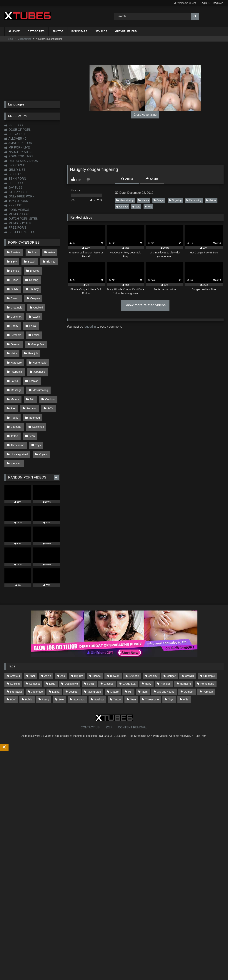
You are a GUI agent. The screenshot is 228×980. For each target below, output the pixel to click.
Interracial (16, 346)
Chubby (15, 283)
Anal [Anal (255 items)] (32, 636)
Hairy (14, 330)
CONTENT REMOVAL (133, 688)
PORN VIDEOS (17, 210)
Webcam (16, 425)
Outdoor (122, 207)
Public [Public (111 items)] (29, 659)
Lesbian (33, 354)
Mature (144, 200)
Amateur (16, 252)
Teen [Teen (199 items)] (133, 659)
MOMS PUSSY (17, 214)
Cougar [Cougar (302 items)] (171, 636)
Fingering (175, 200)
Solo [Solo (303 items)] (61, 659)
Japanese (38, 346)
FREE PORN (15, 228)
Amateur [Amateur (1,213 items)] (15, 636)
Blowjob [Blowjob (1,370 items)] (115, 636)
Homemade (39, 338)
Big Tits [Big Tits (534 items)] (79, 636)
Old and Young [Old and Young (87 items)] (166, 652)
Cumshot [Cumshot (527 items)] (34, 644)
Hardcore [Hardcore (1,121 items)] (185, 644)
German (15, 323)
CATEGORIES (36, 31)
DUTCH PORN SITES (21, 219)
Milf (31, 370)
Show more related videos (145, 305)
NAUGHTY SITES (18, 152)
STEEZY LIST (16, 192)
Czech (14, 307)
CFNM (51, 275)
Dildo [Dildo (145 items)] (52, 644)
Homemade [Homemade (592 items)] (207, 644)
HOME (16, 31)
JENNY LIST (15, 170)
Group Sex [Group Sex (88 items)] (129, 644)
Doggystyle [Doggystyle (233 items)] (71, 644)
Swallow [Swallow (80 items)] (99, 659)
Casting (33, 275)
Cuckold (15, 299)
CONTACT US (90, 688)
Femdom (16, 315)
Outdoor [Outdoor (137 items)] (189, 652)
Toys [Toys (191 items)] (171, 659)
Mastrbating (194, 200)
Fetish (35, 315)
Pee (13, 377)
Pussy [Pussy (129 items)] (45, 659)
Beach (31, 260)
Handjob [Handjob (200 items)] (166, 644)
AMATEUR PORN (18, 143)
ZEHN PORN (15, 179)
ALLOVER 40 (15, 139)
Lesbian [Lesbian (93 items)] (74, 652)
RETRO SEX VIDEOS (21, 161)
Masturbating (24, 39)
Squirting (16, 393)
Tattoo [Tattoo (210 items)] (117, 659)
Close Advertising (145, 115)
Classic (34, 283)
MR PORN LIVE (17, 147)
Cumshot (36, 299)
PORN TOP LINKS (19, 156)
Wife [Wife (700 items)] (186, 659)
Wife (149, 207)
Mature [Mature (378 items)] (115, 652)
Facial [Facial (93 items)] (91, 644)
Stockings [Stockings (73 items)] (79, 659)
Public (14, 385)
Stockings (37, 393)
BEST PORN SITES (20, 232)
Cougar (159, 200)
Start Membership (12, 978)
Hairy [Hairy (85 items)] (148, 644)
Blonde (15, 268)
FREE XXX (14, 125)
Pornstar (31, 377)
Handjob (32, 330)
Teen (31, 401)
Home (10, 39)
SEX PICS (101, 31)
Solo (136, 207)
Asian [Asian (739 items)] (48, 636)
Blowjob (34, 268)
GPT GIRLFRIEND (126, 31)
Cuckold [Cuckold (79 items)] (15, 644)
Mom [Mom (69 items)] (145, 652)
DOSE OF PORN (18, 130)
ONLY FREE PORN (19, 196)
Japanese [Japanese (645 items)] (37, 652)
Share (152, 179)
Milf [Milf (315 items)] (130, 652)
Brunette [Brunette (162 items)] (134, 636)
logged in (90, 327)
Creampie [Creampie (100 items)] (209, 636)
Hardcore (16, 338)
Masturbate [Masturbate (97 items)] (94, 652)
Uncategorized (19, 417)
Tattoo (14, 401)
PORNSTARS (79, 31)
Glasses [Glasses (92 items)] (109, 644)
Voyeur (42, 417)
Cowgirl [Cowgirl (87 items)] (189, 636)
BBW (14, 260)
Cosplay (15, 291)
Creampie (36, 291)
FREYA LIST (15, 134)
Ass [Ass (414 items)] (63, 636)
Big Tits (49, 260)
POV (49, 377)
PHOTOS (58, 31)
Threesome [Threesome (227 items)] (152, 659)
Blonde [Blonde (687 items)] (97, 636)
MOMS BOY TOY (18, 223)
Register (218, 3)
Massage (16, 362)
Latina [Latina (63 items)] (56, 652)
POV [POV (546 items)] (13, 659)
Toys (37, 409)
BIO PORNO (15, 165)
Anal (33, 252)
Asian (50, 252)
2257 (109, 688)
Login (204, 3)
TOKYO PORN (16, 201)
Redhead (33, 385)
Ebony (32, 307)
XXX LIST (13, 205)
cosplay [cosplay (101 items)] (153, 636)
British (14, 275)
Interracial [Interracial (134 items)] (16, 652)
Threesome (17, 409)
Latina (14, 354)
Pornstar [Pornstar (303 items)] (208, 652)
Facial (50, 307)
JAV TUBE (13, 188)
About (127, 179)
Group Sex (37, 323)
